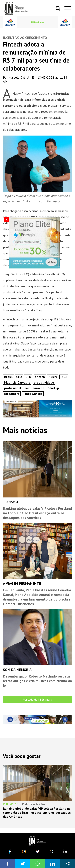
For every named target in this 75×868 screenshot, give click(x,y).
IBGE (64, 377)
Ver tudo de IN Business (37, 700)
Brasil (8, 377)
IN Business (38, 22)
